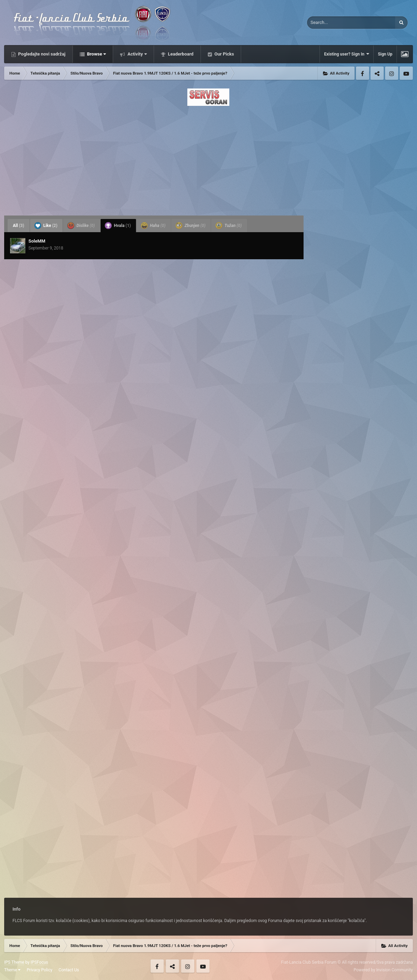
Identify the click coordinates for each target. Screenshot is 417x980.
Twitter (377, 73)
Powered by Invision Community (383, 970)
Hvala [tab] (118, 226)
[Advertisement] (209, 159)
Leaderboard (180, 54)
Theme (12, 970)
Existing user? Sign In (347, 54)
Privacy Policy (40, 970)
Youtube (406, 73)
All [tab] (19, 226)
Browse (96, 54)
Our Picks (224, 54)
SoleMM (37, 241)
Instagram (392, 73)
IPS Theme (14, 962)
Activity (137, 54)
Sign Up (385, 54)
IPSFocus (39, 962)
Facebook (363, 73)
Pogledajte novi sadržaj (41, 54)
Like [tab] (46, 226)
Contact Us (69, 970)
